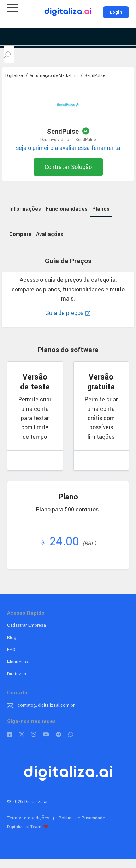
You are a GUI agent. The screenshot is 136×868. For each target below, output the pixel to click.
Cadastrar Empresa (26, 625)
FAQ (11, 650)
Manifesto (17, 662)
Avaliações (50, 234)
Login (116, 12)
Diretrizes (17, 674)
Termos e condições (28, 818)
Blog (12, 638)
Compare (20, 234)
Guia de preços (68, 313)
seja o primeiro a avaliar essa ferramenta (68, 148)
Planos (101, 209)
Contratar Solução (68, 167)
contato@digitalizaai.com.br (46, 705)
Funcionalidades (67, 209)
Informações (25, 209)
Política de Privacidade (82, 818)
